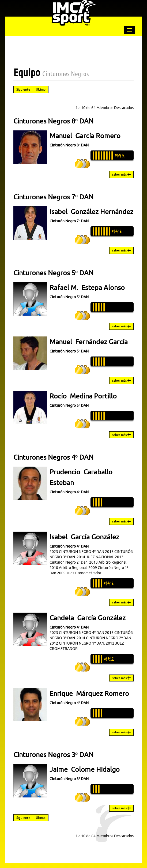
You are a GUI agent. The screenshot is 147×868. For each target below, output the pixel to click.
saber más (121, 175)
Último (41, 89)
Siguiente (23, 89)
